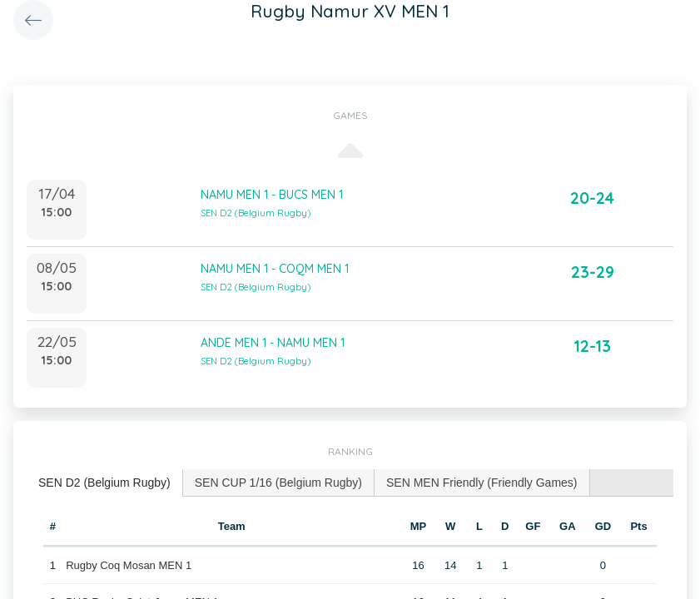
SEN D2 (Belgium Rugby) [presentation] (104, 483)
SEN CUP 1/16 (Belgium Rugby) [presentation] (278, 483)
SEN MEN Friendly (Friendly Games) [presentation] (482, 483)
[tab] (105, 483)
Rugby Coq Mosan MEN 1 (129, 565)
